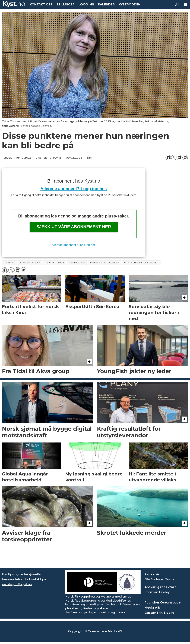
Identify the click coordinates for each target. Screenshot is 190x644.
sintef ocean (30, 263)
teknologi (77, 263)
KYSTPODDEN (130, 4)
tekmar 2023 (55, 263)
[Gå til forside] (14, 4)
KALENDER (106, 4)
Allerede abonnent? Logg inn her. (74, 189)
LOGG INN (86, 4)
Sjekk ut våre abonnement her (74, 227)
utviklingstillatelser (141, 263)
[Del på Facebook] (168, 158)
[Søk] (177, 4)
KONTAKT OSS (41, 4)
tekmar (10, 263)
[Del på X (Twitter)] (174, 158)
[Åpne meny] (186, 4)
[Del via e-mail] (185, 158)
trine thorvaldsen (104, 263)
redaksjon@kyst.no (17, 584)
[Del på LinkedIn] (179, 158)
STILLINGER (66, 4)
